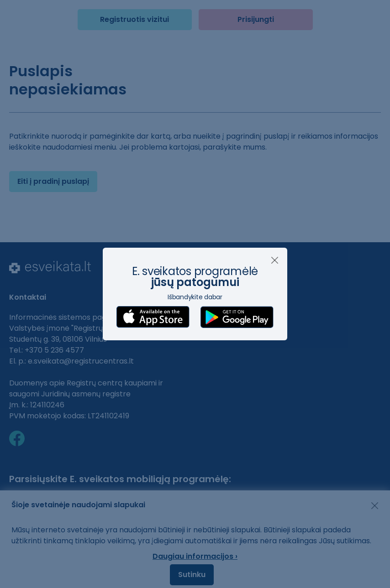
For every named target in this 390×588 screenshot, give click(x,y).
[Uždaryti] (275, 260)
